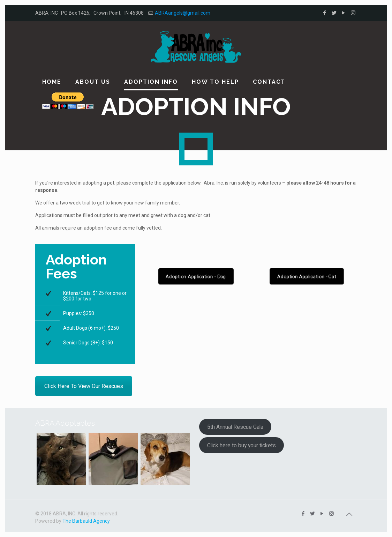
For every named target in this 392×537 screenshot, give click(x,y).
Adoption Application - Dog (196, 277)
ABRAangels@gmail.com (183, 13)
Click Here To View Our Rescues (84, 386)
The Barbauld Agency (86, 521)
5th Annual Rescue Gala (235, 427)
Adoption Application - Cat (306, 277)
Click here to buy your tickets (242, 445)
